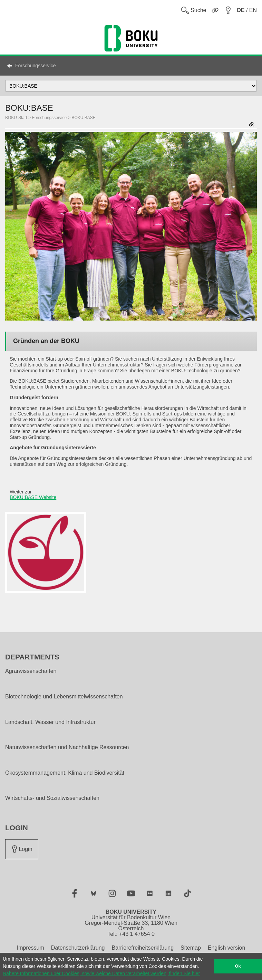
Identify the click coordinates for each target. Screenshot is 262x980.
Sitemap (191, 948)
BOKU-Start (16, 118)
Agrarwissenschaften (31, 671)
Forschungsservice (36, 66)
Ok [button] (238, 966)
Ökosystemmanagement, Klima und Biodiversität (65, 773)
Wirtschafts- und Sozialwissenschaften (52, 798)
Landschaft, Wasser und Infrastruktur (50, 722)
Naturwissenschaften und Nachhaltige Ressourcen (67, 747)
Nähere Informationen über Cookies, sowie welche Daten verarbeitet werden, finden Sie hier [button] (101, 973)
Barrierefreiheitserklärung (143, 948)
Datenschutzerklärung (78, 948)
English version (227, 948)
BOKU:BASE (84, 118)
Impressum (31, 948)
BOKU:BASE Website (33, 497)
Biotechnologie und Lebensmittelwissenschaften (64, 697)
